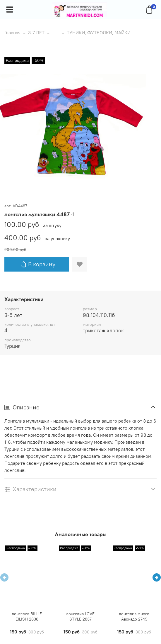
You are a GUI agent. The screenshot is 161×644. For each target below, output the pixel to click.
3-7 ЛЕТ (36, 33)
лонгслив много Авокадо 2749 (134, 616)
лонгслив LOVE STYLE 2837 (80, 616)
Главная (12, 33)
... (56, 33)
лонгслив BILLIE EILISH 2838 (27, 616)
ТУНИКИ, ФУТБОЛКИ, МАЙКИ (99, 33)
